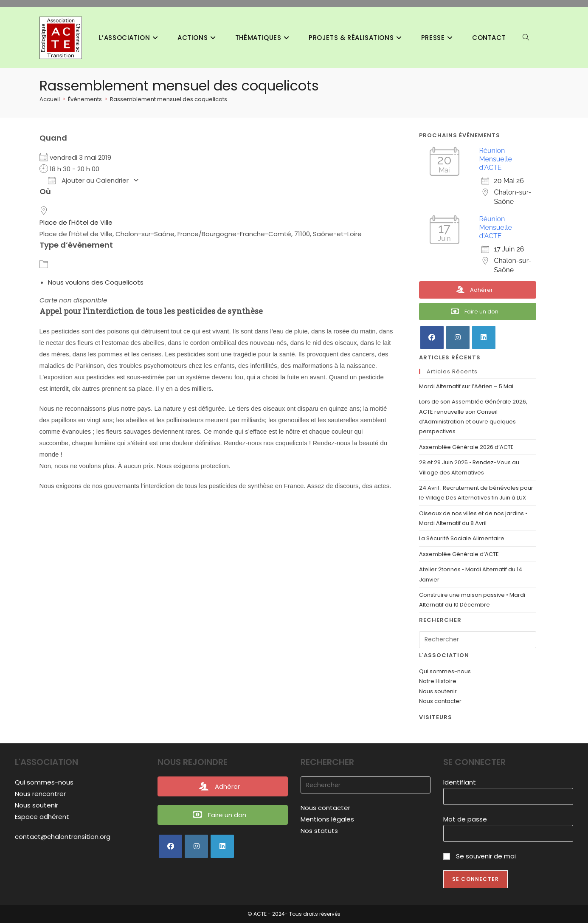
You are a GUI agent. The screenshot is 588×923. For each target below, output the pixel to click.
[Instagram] (458, 337)
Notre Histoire (438, 681)
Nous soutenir (438, 691)
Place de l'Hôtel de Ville (76, 222)
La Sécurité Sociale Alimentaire (462, 538)
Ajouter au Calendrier (88, 180)
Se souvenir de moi (480, 856)
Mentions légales (327, 819)
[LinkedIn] (484, 337)
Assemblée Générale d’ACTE (459, 554)
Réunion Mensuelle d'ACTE (496, 159)
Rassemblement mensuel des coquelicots (169, 99)
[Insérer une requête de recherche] (478, 640)
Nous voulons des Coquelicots (96, 282)
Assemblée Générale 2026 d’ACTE (466, 447)
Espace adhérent (42, 817)
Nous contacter (440, 701)
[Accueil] (50, 99)
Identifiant (460, 782)
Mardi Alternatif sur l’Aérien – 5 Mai (466, 386)
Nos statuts (319, 831)
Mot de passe (465, 819)
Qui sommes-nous (445, 671)
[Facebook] (432, 337)
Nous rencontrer (40, 794)
